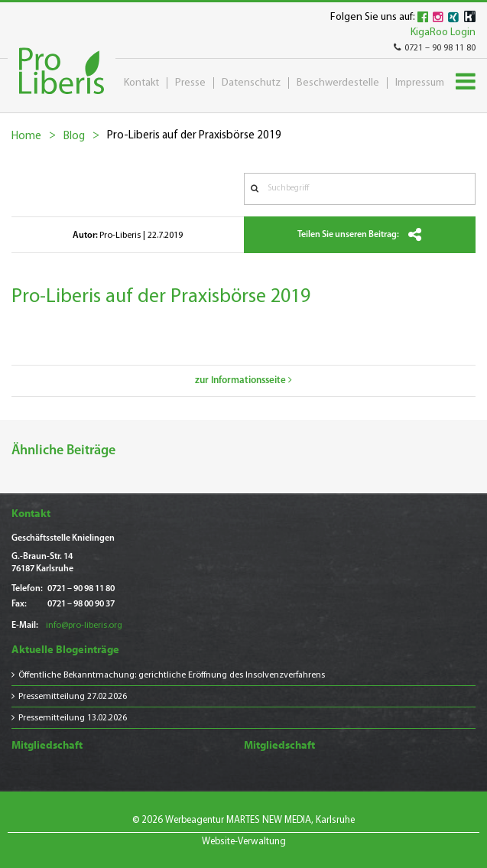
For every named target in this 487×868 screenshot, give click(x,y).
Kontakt (141, 83)
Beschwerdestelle (338, 83)
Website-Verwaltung (244, 842)
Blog (74, 137)
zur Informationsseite (243, 380)
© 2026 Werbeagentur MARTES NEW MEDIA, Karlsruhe (243, 820)
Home (26, 137)
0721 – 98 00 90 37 (81, 604)
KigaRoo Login (443, 33)
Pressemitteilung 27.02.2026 (73, 697)
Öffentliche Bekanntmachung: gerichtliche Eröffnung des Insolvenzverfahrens (172, 675)
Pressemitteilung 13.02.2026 (73, 718)
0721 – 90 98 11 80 (435, 48)
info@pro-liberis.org (84, 626)
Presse (190, 83)
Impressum (420, 83)
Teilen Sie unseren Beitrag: (359, 235)
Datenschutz (251, 83)
